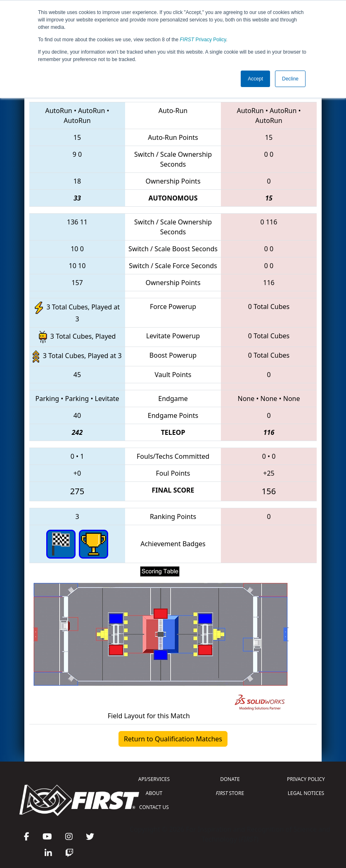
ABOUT (154, 793)
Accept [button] (255, 79)
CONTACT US (154, 807)
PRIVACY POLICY (306, 779)
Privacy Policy (203, 40)
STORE (230, 793)
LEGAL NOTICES (306, 793)
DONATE (230, 779)
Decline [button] (290, 79)
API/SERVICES (154, 779)
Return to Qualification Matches (173, 739)
